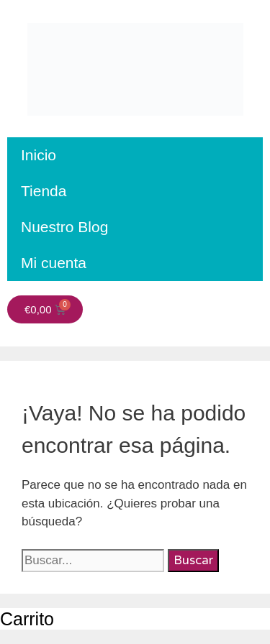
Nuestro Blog (64, 227)
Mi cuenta (54, 263)
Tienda (44, 191)
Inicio (39, 155)
